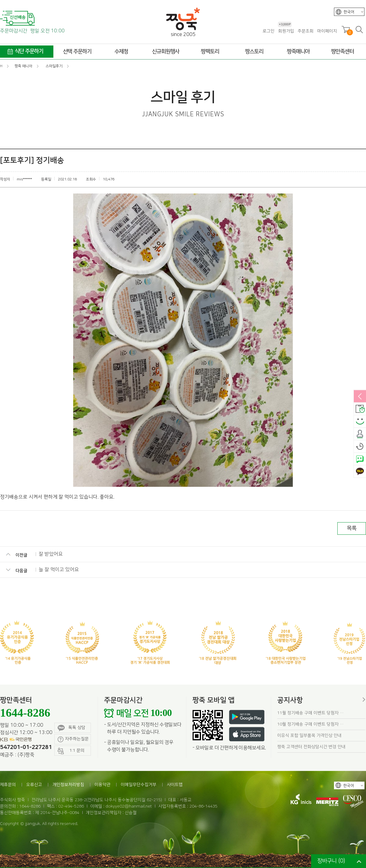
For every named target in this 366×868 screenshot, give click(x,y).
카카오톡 (360, 472)
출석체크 (360, 434)
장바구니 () (331, 861)
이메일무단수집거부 (139, 785)
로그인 (269, 31)
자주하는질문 (73, 739)
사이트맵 (175, 785)
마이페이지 (327, 31)
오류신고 (34, 785)
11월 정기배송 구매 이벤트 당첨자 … (310, 713)
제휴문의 (8, 785)
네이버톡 (360, 459)
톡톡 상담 (72, 728)
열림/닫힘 (360, 397)
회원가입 (286, 31)
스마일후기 (360, 422)
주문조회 (306, 31)
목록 (352, 528)
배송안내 (360, 409)
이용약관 (102, 785)
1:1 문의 (71, 751)
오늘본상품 (360, 447)
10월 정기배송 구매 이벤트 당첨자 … (310, 724)
